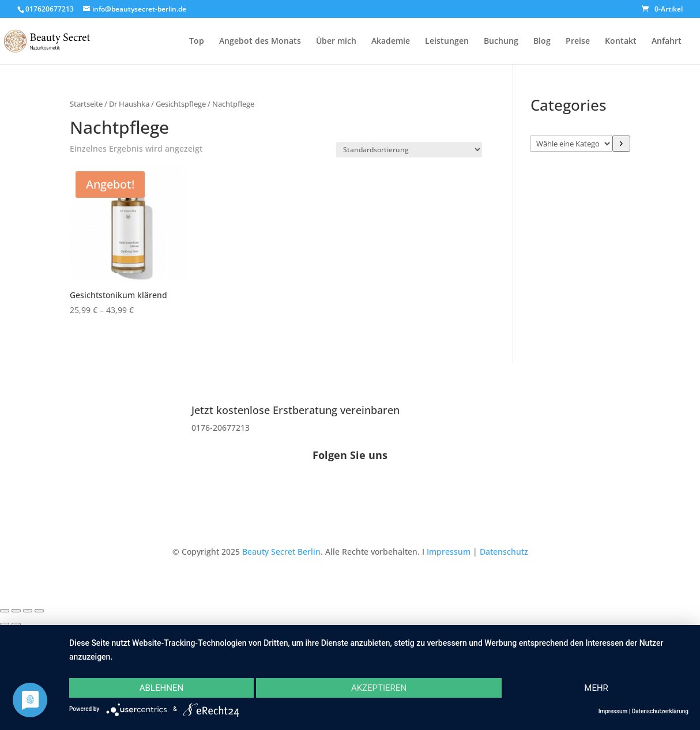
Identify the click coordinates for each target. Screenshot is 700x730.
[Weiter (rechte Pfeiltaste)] (16, 624)
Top (197, 42)
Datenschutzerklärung (660, 711)
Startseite (86, 104)
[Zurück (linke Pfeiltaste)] (5, 624)
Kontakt (621, 42)
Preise (578, 42)
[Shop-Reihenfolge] (409, 150)
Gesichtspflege (181, 104)
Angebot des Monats (260, 42)
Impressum (449, 552)
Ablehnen (161, 688)
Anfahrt (667, 42)
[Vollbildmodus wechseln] (16, 611)
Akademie (391, 42)
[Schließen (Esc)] (39, 611)
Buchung (501, 42)
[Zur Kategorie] (621, 144)
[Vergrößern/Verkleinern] (5, 611)
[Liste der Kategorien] (572, 144)
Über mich (336, 42)
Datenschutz (504, 552)
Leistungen (447, 42)
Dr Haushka (129, 104)
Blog (542, 42)
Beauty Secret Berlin (281, 552)
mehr (596, 688)
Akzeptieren (379, 688)
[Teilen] (28, 611)
